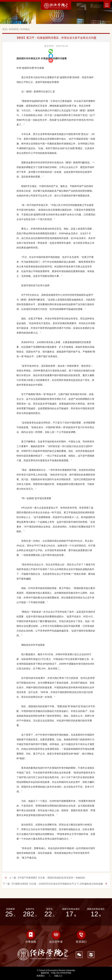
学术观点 (25, 29)
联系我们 (81, 937)
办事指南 (31, 937)
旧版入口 (58, 976)
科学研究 (14, 29)
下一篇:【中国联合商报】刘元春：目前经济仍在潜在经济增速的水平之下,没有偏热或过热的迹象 (53, 884)
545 (74, 976)
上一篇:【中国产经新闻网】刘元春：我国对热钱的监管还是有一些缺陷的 (47, 878)
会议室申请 (56, 937)
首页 (5, 29)
